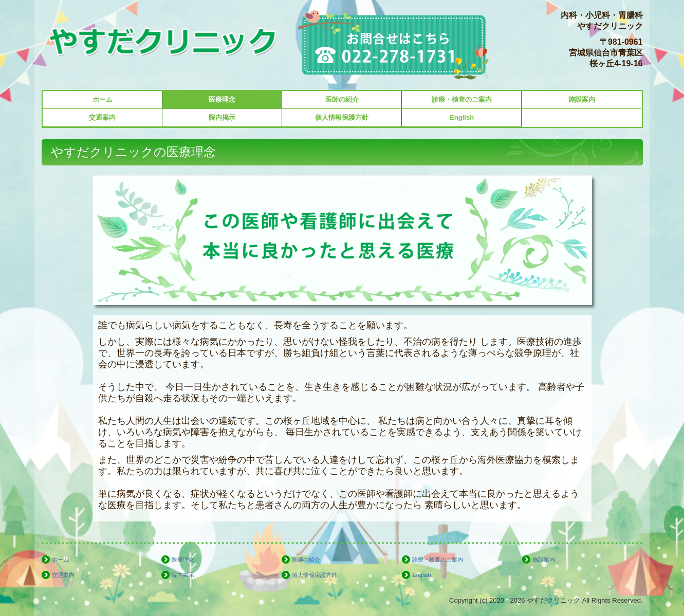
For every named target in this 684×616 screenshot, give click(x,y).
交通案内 (102, 117)
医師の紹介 (342, 99)
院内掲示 (222, 117)
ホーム (103, 99)
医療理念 (222, 99)
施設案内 (582, 99)
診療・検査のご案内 (462, 99)
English (462, 117)
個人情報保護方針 (342, 117)
